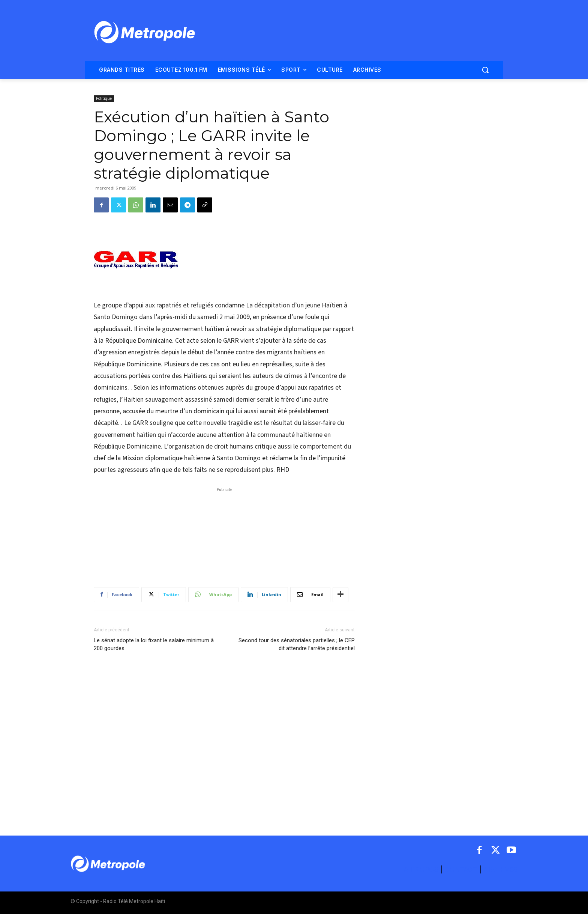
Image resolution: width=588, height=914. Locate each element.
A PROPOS (422, 870)
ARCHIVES (500, 870)
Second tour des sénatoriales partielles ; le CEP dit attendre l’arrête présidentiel (297, 644)
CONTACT (461, 870)
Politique (104, 98)
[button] (485, 70)
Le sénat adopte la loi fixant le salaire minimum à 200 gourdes (154, 644)
